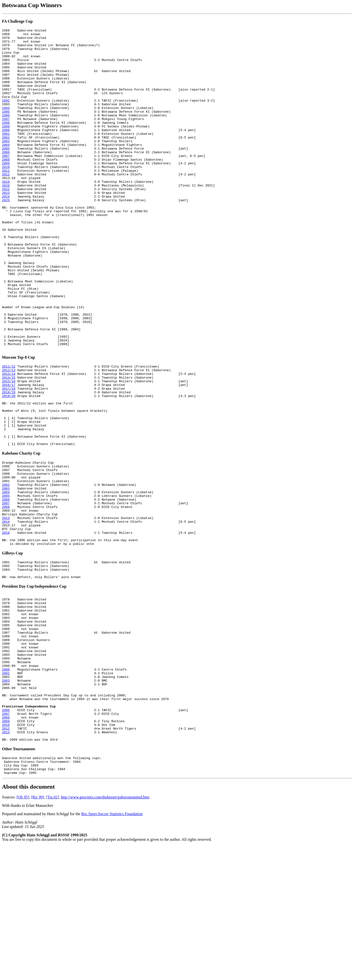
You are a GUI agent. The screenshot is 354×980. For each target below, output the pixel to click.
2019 (6, 213)
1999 (6, 146)
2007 (6, 182)
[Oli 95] (23, 931)
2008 (6, 186)
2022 (6, 221)
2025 (6, 235)
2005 (6, 173)
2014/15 (9, 444)
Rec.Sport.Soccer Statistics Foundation (112, 948)
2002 (6, 159)
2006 (6, 177)
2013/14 (9, 440)
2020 (6, 217)
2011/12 (9, 431)
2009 (6, 190)
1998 (6, 142)
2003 (6, 164)
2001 (6, 155)
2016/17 (9, 453)
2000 (6, 151)
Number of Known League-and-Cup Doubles (38, 363)
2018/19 (9, 462)
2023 (6, 226)
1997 (6, 137)
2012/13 (9, 436)
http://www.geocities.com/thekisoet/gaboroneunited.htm (105, 931)
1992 (6, 115)
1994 (6, 124)
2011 (6, 199)
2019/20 (9, 467)
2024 (6, 230)
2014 (6, 614)
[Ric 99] (37, 931)
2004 (6, 168)
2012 (6, 204)
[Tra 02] (52, 931)
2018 (6, 628)
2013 (6, 610)
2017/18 (9, 458)
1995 (6, 128)
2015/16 (9, 449)
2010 (6, 195)
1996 (6, 133)
